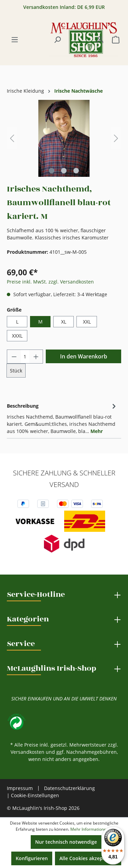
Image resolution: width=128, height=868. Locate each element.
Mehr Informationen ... (91, 829)
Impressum (20, 788)
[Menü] (15, 40)
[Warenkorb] (116, 40)
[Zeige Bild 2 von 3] (64, 171)
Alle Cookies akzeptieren (88, 858)
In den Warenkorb (84, 356)
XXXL (17, 336)
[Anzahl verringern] (14, 357)
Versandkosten (27, 752)
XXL (87, 322)
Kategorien (28, 619)
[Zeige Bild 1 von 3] (52, 171)
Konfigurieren (32, 858)
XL (64, 322)
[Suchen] (57, 40)
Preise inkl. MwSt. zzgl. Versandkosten (50, 282)
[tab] (62, 418)
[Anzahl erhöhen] (36, 357)
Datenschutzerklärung (69, 788)
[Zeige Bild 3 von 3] (76, 171)
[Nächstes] (116, 138)
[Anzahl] (25, 357)
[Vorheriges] (12, 138)
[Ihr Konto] (100, 40)
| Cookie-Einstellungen (33, 795)
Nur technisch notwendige (66, 842)
